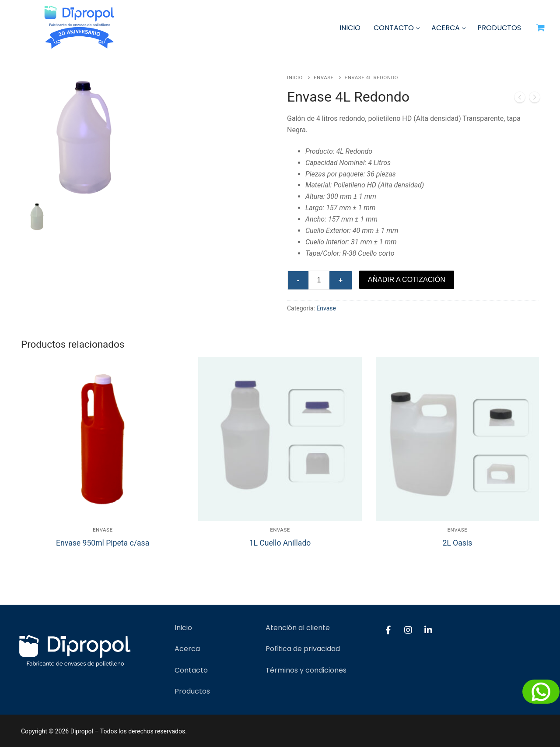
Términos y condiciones (306, 670)
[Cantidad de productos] (319, 280)
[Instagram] (408, 630)
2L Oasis (457, 543)
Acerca (187, 649)
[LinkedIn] (428, 630)
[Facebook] (388, 630)
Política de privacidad (303, 649)
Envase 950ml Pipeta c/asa (103, 543)
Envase (324, 78)
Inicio (295, 78)
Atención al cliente (298, 628)
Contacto (191, 670)
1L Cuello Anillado (280, 543)
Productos (192, 691)
